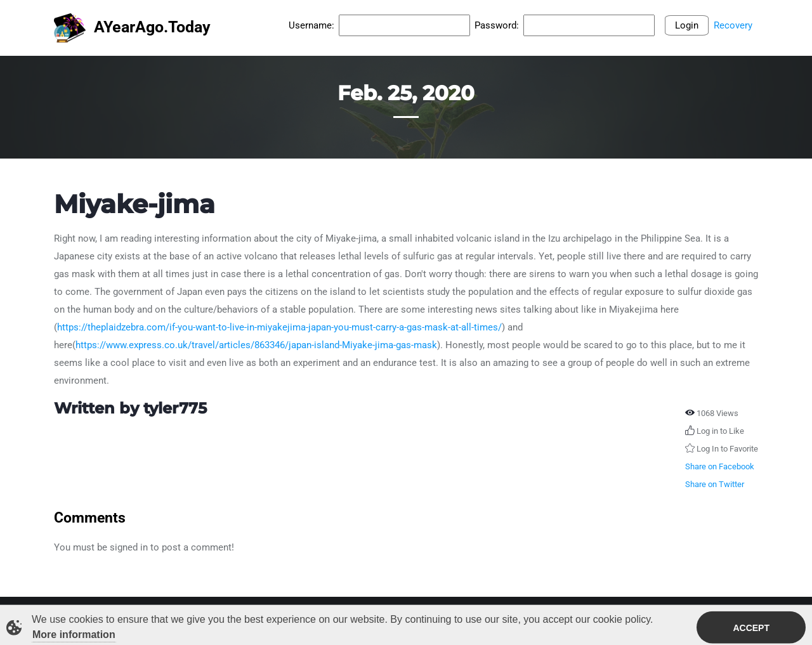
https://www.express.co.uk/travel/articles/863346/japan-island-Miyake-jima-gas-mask (256, 345)
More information (74, 636)
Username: (311, 25)
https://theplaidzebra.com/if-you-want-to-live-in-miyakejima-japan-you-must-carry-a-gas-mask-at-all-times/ (279, 327)
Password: (497, 25)
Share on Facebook (720, 466)
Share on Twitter (715, 484)
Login (687, 25)
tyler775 (175, 408)
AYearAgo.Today (132, 28)
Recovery (733, 25)
